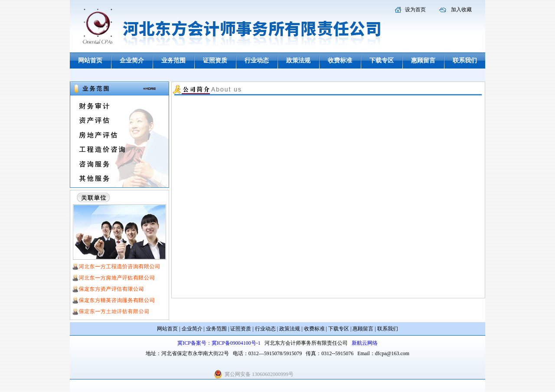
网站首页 (90, 60)
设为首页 (415, 10)
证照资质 (215, 60)
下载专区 (382, 60)
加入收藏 (461, 10)
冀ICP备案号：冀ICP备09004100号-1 (219, 343)
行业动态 (257, 60)
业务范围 (173, 60)
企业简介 (132, 60)
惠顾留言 (423, 60)
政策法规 (298, 60)
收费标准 (340, 60)
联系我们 (465, 60)
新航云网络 (365, 343)
